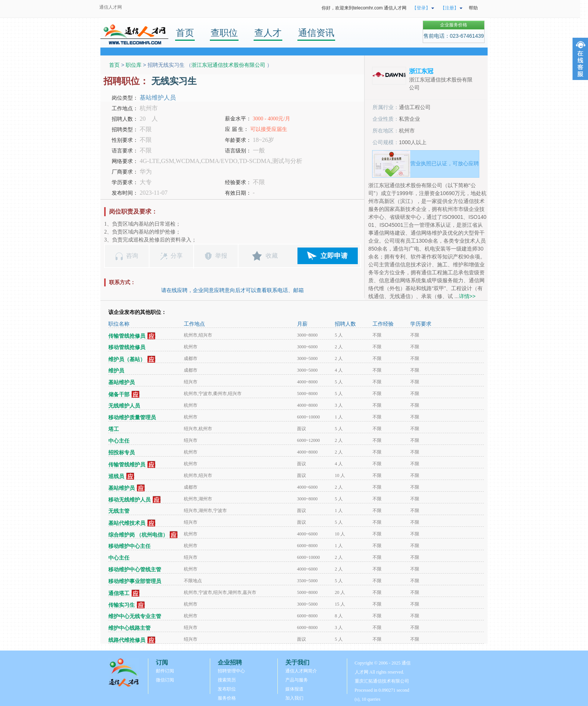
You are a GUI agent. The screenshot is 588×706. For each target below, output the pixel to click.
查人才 (268, 33)
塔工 (114, 429)
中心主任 (119, 441)
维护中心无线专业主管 (135, 616)
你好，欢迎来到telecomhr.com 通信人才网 (364, 8)
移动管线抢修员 (127, 347)
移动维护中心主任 (129, 546)
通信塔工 (119, 593)
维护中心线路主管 (129, 628)
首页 (185, 33)
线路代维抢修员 (127, 640)
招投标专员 (122, 453)
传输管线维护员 (127, 465)
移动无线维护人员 (129, 500)
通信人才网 (111, 7)
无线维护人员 (124, 406)
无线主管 (119, 511)
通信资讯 (316, 33)
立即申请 (334, 256)
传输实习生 (122, 605)
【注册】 (449, 8)
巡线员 (116, 476)
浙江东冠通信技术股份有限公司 (229, 65)
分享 (177, 256)
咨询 (132, 256)
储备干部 (119, 395)
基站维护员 (122, 382)
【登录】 (421, 8)
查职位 (224, 33)
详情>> (467, 296)
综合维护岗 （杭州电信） (138, 535)
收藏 (272, 256)
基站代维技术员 (127, 523)
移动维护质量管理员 (132, 418)
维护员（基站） (127, 359)
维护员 (116, 371)
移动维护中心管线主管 (135, 570)
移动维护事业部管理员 (135, 581)
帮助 (473, 8)
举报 (221, 256)
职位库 (134, 65)
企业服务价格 (454, 25)
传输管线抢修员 (127, 336)
